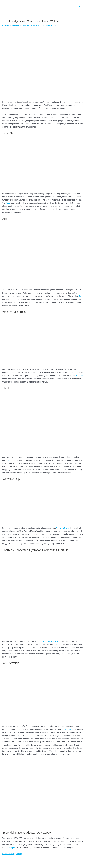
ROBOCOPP (66, 730)
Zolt (81, 297)
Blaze (8, 203)
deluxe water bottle (50, 642)
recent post (11, 848)
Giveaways (7, 26)
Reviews (16, 26)
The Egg (10, 461)
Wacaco (79, 376)
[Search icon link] (81, 7)
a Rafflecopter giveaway (12, 854)
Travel (22, 26)
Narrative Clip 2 (63, 528)
